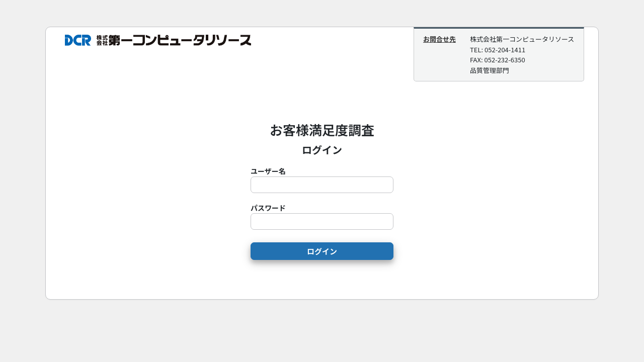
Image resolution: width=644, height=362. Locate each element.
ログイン (322, 251)
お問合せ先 (439, 39)
